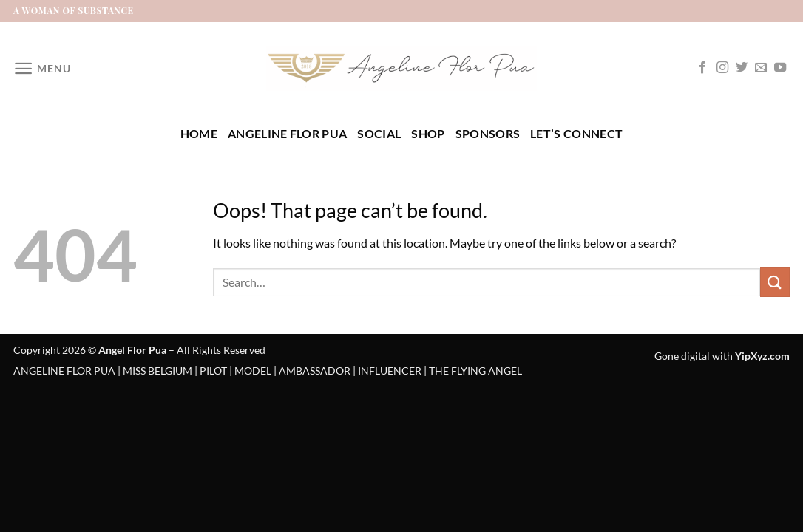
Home (199, 133)
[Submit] (775, 282)
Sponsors (488, 133)
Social (379, 133)
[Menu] (42, 68)
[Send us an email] (761, 68)
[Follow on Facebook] (702, 68)
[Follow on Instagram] (722, 68)
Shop (428, 133)
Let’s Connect (576, 133)
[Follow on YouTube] (780, 68)
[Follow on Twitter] (742, 68)
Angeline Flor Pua (287, 133)
